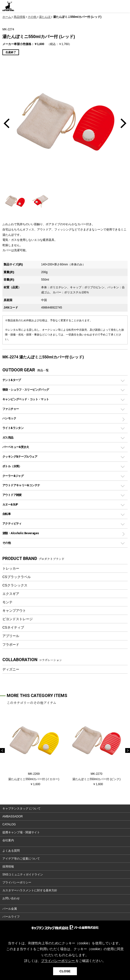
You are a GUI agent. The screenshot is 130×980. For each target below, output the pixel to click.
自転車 (6, 514)
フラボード (11, 645)
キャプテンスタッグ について (22, 809)
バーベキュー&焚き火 (16, 447)
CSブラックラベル (17, 577)
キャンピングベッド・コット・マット (26, 399)
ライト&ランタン (13, 428)
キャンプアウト (14, 611)
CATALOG (9, 824)
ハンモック (9, 418)
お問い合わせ (11, 898)
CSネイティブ (13, 627)
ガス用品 (8, 437)
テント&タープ (12, 380)
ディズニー (11, 669)
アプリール (11, 636)
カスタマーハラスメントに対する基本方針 (30, 890)
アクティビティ (12, 523)
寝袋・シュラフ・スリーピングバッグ (26, 390)
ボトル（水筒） (12, 466)
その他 (6, 543)
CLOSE (65, 971)
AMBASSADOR (13, 816)
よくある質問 (11, 851)
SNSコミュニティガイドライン (23, 875)
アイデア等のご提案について (21, 859)
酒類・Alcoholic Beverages (21, 533)
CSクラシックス (15, 585)
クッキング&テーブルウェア (20, 457)
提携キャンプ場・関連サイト (21, 832)
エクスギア (11, 594)
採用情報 (8, 867)
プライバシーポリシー (17, 882)
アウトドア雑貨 (12, 495)
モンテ (7, 602)
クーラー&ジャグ (13, 476)
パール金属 (10, 909)
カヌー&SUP (10, 504)
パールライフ (11, 917)
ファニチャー (11, 409)
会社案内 (8, 840)
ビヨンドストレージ (18, 619)
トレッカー (11, 568)
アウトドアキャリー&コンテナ (21, 485)
